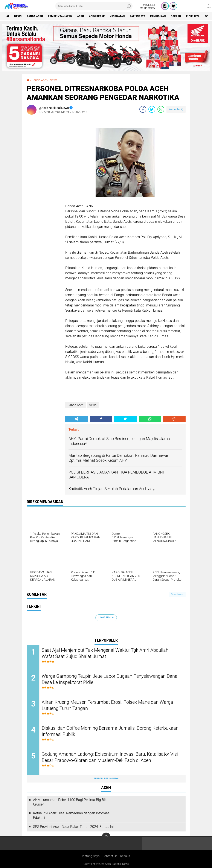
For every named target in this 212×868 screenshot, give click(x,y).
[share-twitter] (152, 109)
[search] (94, 6)
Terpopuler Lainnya (106, 779)
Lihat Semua (106, 617)
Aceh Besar (97, 16)
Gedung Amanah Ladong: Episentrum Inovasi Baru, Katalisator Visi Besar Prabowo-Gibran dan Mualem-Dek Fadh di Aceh (110, 757)
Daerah (176, 16)
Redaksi (125, 856)
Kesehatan (117, 16)
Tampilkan (177, 594)
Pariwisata (137, 16)
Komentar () (176, 109)
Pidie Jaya (193, 16)
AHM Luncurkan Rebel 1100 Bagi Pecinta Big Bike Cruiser (71, 802)
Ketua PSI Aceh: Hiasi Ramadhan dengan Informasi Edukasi (72, 815)
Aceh (81, 16)
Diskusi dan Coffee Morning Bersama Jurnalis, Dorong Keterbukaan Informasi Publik (110, 731)
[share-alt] (76, 419)
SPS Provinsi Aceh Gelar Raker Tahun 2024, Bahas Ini (73, 827)
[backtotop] (106, 837)
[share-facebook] (143, 109)
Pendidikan (158, 16)
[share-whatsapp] (161, 109)
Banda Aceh (35, 16)
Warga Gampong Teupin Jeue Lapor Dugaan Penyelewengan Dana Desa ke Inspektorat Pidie (110, 679)
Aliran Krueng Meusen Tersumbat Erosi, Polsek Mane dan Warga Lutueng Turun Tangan (107, 705)
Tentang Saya (91, 856)
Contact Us (110, 856)
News (18, 16)
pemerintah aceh (60, 16)
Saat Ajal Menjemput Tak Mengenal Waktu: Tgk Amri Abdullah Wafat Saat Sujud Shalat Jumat (105, 653)
